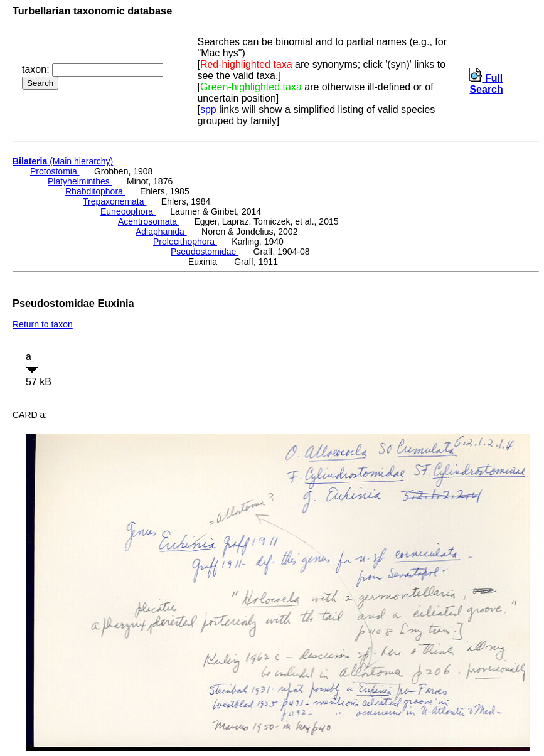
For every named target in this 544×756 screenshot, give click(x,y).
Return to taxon (43, 324)
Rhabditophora (95, 191)
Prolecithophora (185, 242)
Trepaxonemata (115, 201)
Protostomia (55, 171)
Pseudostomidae (205, 252)
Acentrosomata (149, 221)
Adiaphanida (161, 232)
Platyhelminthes (80, 181)
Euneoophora (128, 211)
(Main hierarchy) (63, 161)
